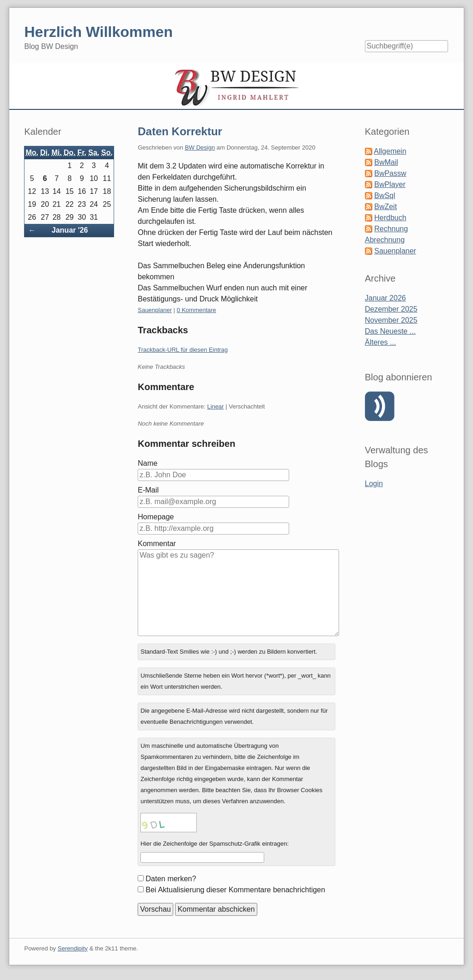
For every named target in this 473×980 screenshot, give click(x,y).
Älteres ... (381, 342)
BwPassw (390, 173)
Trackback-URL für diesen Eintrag (183, 350)
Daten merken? (171, 879)
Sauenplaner (155, 310)
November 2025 (391, 320)
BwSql (385, 195)
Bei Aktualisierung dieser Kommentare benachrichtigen (235, 890)
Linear (216, 406)
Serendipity (73, 948)
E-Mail (148, 490)
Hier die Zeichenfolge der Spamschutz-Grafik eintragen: (215, 844)
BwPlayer (390, 184)
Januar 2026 (385, 298)
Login (374, 484)
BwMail (386, 162)
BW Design (200, 147)
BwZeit (385, 207)
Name (148, 463)
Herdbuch (390, 218)
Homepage (156, 517)
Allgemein (390, 151)
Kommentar (157, 544)
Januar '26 (70, 230)
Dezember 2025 (391, 309)
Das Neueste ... (390, 331)
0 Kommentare (197, 310)
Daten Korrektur (180, 131)
